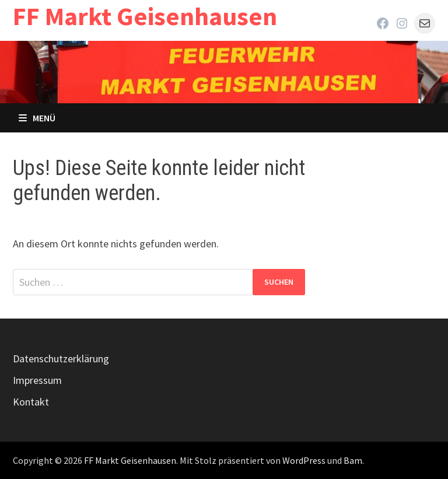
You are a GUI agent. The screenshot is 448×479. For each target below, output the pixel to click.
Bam (353, 460)
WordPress (304, 460)
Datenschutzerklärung (61, 359)
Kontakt (31, 402)
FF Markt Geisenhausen (145, 16)
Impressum (37, 380)
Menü (37, 118)
